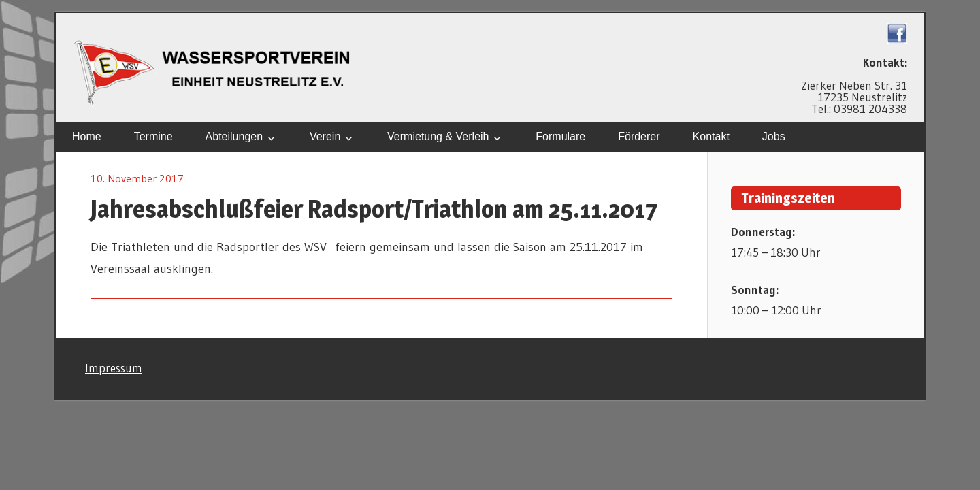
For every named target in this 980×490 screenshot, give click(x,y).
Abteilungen (234, 136)
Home (87, 136)
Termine (153, 136)
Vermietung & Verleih (438, 136)
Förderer (639, 136)
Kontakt (711, 136)
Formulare (560, 136)
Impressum (114, 368)
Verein (325, 136)
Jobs (774, 136)
